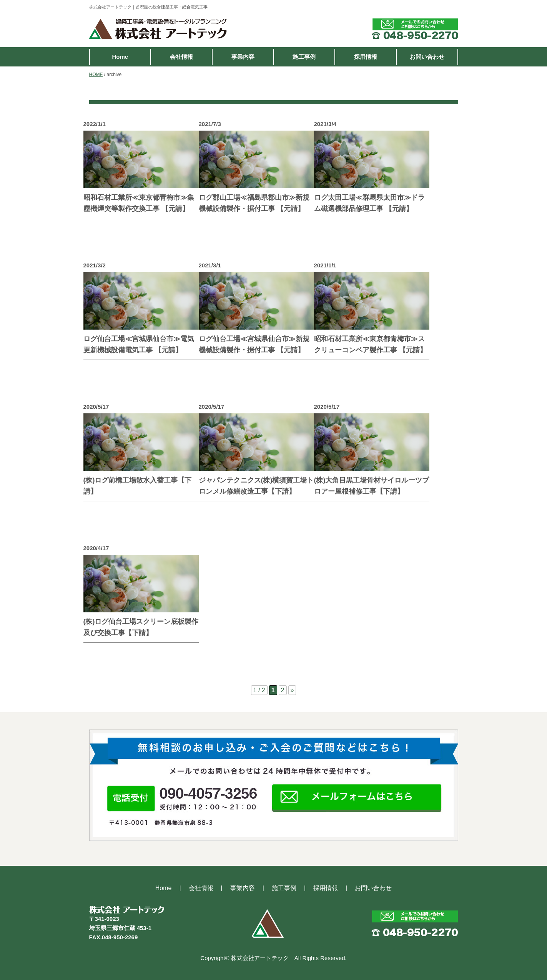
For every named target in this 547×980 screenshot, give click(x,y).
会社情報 (181, 57)
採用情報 (366, 57)
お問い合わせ (427, 57)
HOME (96, 75)
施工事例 (304, 57)
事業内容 (243, 57)
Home (120, 57)
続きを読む (168, 231)
